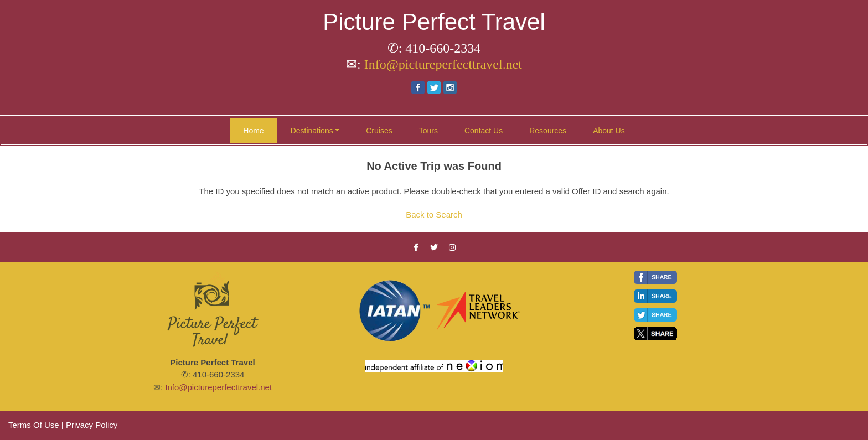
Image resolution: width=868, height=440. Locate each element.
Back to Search (434, 214)
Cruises (379, 131)
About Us (609, 131)
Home (253, 131)
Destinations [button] (312, 131)
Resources (548, 131)
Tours (428, 131)
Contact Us (484, 131)
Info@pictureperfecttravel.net (443, 64)
